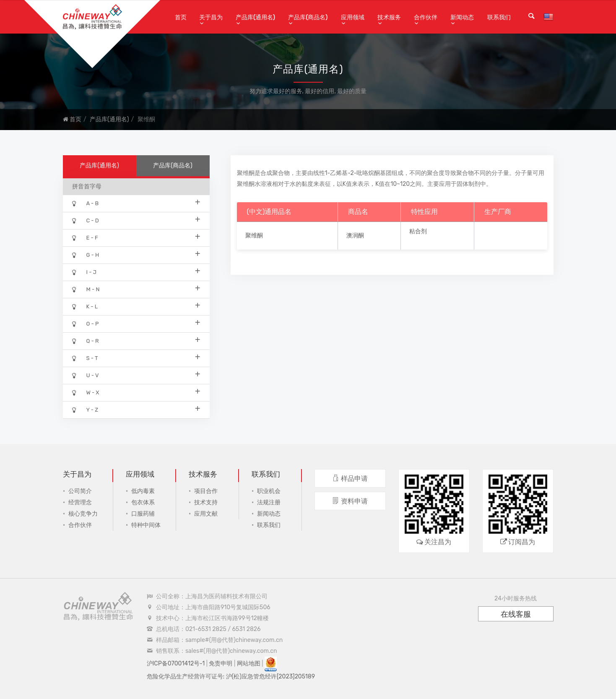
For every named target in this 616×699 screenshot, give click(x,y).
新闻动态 (462, 17)
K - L (136, 306)
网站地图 (249, 664)
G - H (136, 254)
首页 (181, 17)
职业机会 (269, 491)
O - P (136, 323)
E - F (136, 237)
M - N (136, 289)
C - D (136, 220)
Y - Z (136, 409)
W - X (136, 392)
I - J (136, 272)
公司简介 (80, 491)
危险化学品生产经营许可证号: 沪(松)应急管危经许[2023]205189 (231, 677)
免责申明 (221, 664)
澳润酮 (355, 236)
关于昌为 (211, 17)
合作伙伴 (426, 17)
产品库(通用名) (255, 17)
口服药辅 (143, 514)
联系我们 (499, 17)
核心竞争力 (83, 514)
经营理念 (80, 502)
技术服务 (389, 17)
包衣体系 (143, 502)
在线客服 (516, 614)
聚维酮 (254, 236)
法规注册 (269, 502)
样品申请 (350, 479)
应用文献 (206, 514)
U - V (136, 375)
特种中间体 (146, 525)
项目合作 (206, 491)
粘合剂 (418, 231)
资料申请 (350, 501)
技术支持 (206, 502)
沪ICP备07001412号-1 (176, 664)
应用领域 (353, 17)
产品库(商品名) (308, 17)
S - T (136, 358)
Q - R (136, 340)
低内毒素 (143, 491)
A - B (136, 203)
